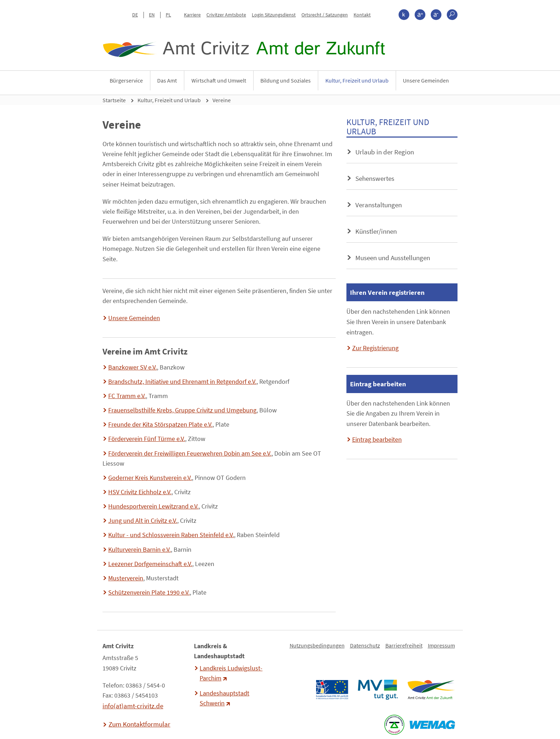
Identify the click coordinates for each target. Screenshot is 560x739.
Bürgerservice (126, 80)
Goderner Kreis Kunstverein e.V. (150, 478)
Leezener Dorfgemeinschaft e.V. (150, 564)
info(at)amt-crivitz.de (133, 706)
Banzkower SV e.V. (132, 367)
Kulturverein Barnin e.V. (139, 550)
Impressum (441, 645)
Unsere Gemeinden (426, 80)
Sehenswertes (375, 178)
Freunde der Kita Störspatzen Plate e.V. (160, 425)
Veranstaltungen (379, 205)
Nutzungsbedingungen (317, 645)
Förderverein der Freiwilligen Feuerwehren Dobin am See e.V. (190, 453)
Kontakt (362, 15)
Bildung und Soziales (286, 80)
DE (135, 15)
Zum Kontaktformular (139, 724)
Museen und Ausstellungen (393, 258)
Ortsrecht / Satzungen (325, 15)
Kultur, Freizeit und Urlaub (357, 80)
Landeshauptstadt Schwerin (224, 698)
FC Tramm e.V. (127, 396)
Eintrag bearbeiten (377, 440)
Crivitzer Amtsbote (226, 15)
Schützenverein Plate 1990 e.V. (149, 592)
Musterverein (126, 578)
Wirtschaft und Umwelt (219, 80)
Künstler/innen (376, 231)
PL (168, 15)
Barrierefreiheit (404, 645)
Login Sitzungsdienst (274, 15)
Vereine (222, 100)
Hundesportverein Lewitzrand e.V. (153, 506)
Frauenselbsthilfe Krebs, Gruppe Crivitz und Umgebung (182, 410)
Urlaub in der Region (385, 152)
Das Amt (167, 80)
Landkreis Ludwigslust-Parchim (231, 673)
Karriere (192, 15)
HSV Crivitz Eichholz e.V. (140, 492)
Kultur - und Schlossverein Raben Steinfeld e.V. (171, 535)
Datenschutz (365, 645)
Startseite (114, 100)
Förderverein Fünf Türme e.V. (147, 439)
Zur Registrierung (375, 348)
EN (152, 15)
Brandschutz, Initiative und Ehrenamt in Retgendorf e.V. (182, 382)
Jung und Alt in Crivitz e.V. (143, 521)
